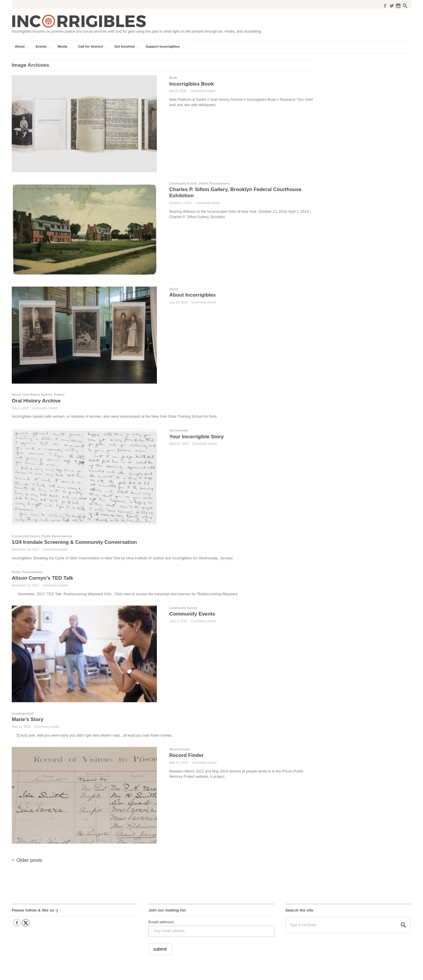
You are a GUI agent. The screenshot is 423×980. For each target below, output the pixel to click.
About (174, 289)
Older (29, 860)
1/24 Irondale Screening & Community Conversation (74, 542)
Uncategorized (22, 713)
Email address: (162, 922)
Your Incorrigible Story (197, 437)
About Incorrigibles (192, 295)
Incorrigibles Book (192, 84)
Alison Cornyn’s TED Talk (42, 578)
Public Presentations (214, 183)
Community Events (183, 183)
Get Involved (178, 430)
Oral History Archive (37, 394)
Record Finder (180, 749)
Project (59, 394)
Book (173, 78)
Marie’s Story (28, 719)
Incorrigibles (26, 971)
